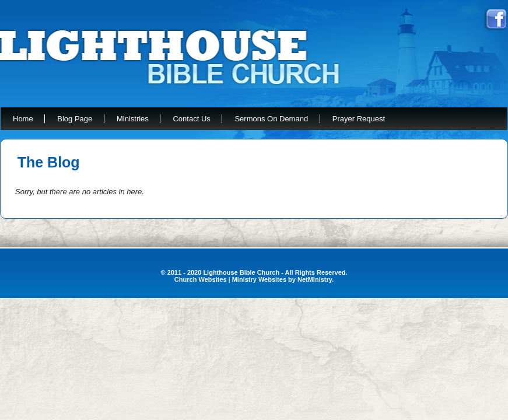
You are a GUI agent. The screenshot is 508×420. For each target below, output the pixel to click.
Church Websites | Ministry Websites (231, 279)
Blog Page (75, 119)
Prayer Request (359, 119)
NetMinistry (315, 279)
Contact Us (191, 119)
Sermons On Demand (271, 119)
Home (23, 119)
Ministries (133, 119)
